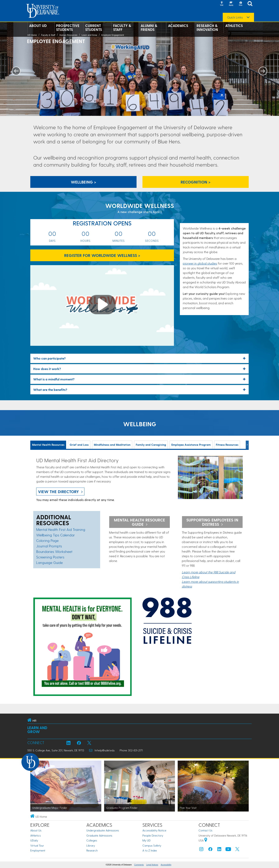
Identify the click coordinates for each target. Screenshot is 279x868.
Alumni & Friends (149, 28)
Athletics (234, 26)
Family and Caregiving (151, 445)
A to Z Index (150, 850)
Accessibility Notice (154, 830)
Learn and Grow (89, 35)
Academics (178, 26)
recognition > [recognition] (196, 182)
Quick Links (235, 17)
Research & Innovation (207, 28)
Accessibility (166, 865)
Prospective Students (68, 28)
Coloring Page (47, 540)
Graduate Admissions (99, 835)
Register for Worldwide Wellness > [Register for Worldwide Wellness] (102, 255)
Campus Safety (152, 845)
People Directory (153, 835)
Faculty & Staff (122, 28)
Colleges (92, 840)
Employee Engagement (113, 35)
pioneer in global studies (200, 263)
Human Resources (68, 35)
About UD (38, 26)
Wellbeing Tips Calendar (55, 535)
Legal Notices (152, 865)
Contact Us (205, 830)
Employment (38, 850)
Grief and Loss (79, 445)
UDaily (34, 840)
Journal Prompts (49, 546)
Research (92, 850)
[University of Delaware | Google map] (206, 840)
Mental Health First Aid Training (61, 529)
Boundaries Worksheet (54, 551)
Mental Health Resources (48, 445)
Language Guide (49, 562)
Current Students (94, 28)
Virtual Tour (37, 845)
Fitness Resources (227, 445)
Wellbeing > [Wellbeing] (84, 182)
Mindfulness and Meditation (112, 445)
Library (91, 845)
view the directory (58, 492)
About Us (36, 830)
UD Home (32, 35)
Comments (139, 865)
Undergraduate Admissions (103, 830)
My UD (146, 840)
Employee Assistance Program (191, 445)
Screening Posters (50, 557)
